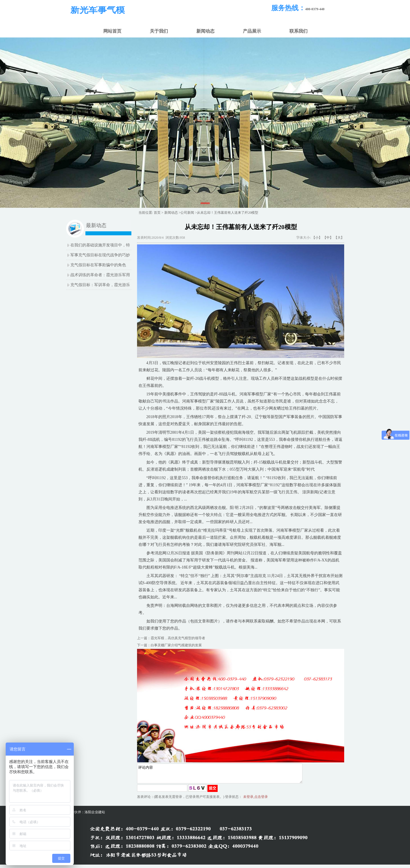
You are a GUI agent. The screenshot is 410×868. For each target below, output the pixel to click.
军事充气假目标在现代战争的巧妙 (100, 255)
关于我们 (159, 31)
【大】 (339, 238)
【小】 (317, 238)
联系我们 (298, 31)
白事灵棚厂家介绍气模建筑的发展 (176, 645)
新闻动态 (205, 31)
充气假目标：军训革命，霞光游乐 (100, 285)
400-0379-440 (315, 9)
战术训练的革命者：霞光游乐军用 (100, 275)
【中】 (328, 238)
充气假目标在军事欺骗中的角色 (98, 265)
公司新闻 (187, 213)
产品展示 (252, 31)
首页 (157, 213)
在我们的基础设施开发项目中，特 (100, 245)
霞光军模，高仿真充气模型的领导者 (178, 638)
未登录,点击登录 (256, 800)
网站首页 (112, 31)
